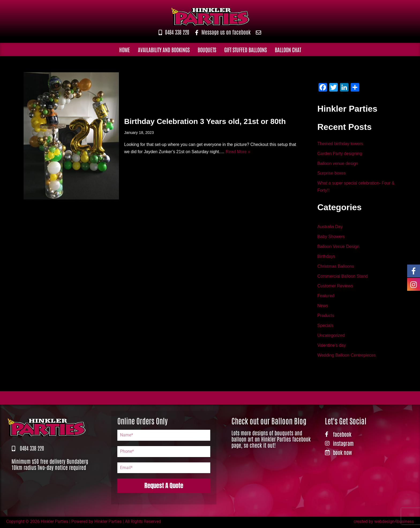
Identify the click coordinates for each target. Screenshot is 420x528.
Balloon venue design (338, 164)
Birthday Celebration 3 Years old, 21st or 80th (205, 121)
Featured (326, 297)
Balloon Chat (288, 50)
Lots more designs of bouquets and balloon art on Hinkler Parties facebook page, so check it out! (271, 440)
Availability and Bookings (164, 50)
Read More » (239, 152)
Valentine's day (332, 347)
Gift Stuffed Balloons (245, 50)
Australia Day (330, 227)
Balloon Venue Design (338, 247)
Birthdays (326, 257)
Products (326, 317)
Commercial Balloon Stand (343, 277)
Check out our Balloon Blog (269, 422)
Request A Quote (164, 487)
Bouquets (207, 50)
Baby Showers (331, 237)
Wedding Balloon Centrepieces (347, 357)
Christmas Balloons (336, 267)
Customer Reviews (335, 287)
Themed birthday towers (340, 144)
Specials (325, 327)
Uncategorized (331, 337)
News (323, 307)
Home (125, 50)
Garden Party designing (340, 154)
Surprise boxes (332, 174)
